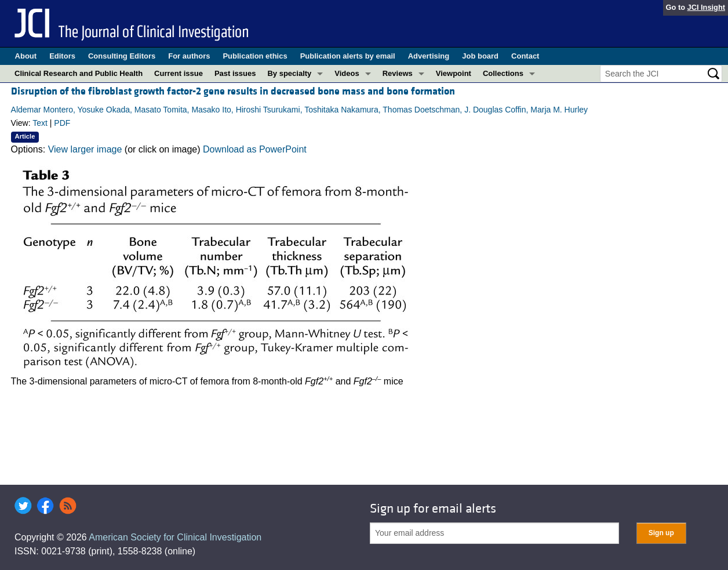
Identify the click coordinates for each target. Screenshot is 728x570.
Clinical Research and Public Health (79, 73)
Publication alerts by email (348, 56)
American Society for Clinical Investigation (175, 537)
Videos (347, 73)
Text (40, 123)
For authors (189, 56)
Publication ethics (255, 56)
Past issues (235, 73)
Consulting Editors (122, 56)
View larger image (85, 149)
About (26, 56)
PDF (62, 123)
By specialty (289, 73)
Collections (503, 73)
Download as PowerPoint (255, 149)
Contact (525, 56)
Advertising (429, 56)
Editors (62, 56)
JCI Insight (706, 7)
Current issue (179, 73)
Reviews (398, 73)
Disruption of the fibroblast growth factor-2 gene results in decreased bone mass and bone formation (233, 91)
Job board (480, 56)
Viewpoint (454, 73)
